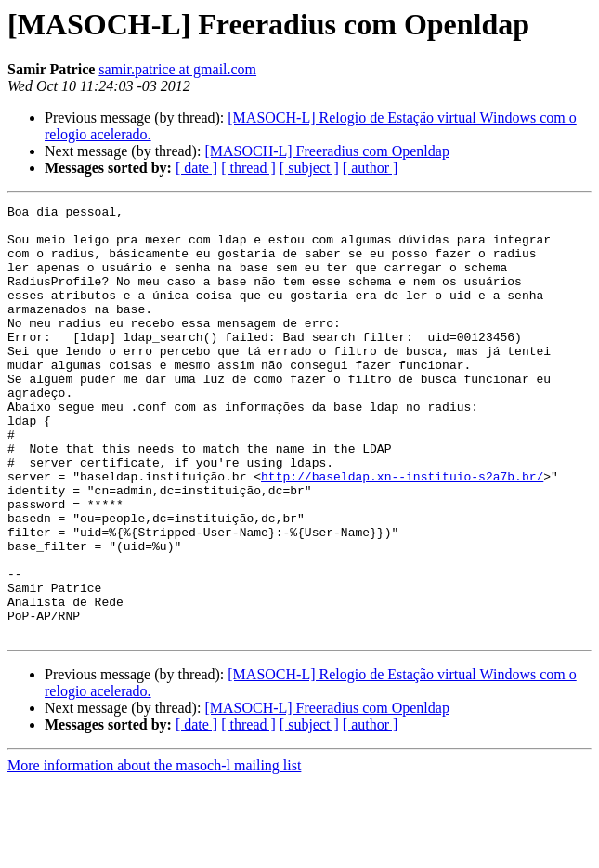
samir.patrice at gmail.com (177, 69)
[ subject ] (309, 168)
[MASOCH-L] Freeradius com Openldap (327, 151)
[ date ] (196, 168)
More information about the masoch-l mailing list (154, 852)
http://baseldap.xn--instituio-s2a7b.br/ (402, 532)
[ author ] (371, 168)
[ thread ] (248, 168)
